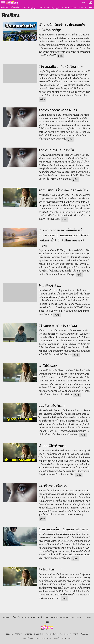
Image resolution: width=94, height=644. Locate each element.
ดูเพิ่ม (61, 56)
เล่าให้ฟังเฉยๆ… (50, 366)
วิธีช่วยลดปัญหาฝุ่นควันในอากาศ (61, 67)
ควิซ (74, 8)
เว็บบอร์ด (15, 8)
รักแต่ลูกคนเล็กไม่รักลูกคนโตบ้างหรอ (64, 530)
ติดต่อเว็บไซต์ (28, 639)
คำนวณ (82, 8)
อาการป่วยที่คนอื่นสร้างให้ (56, 150)
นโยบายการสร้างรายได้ (69, 634)
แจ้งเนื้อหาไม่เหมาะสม (63, 639)
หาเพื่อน (25, 8)
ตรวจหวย (65, 8)
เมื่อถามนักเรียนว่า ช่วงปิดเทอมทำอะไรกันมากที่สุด (62, 28)
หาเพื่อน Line (44, 8)
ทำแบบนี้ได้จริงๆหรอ (53, 446)
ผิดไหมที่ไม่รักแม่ (50, 570)
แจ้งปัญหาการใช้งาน (44, 639)
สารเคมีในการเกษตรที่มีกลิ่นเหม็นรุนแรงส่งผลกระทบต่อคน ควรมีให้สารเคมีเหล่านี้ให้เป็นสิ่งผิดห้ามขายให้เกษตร (64, 238)
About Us (84, 634)
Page (47, 622)
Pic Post (55, 8)
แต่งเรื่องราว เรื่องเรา (53, 486)
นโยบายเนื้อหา (52, 634)
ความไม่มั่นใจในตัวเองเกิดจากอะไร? (63, 190)
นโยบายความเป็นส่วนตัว (34, 634)
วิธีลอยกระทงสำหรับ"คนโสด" (58, 326)
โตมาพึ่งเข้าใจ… (50, 286)
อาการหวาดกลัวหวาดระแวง (58, 110)
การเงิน (88, 618)
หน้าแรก (5, 8)
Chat (33, 8)
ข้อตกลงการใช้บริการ (14, 634)
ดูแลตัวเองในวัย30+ (52, 406)
